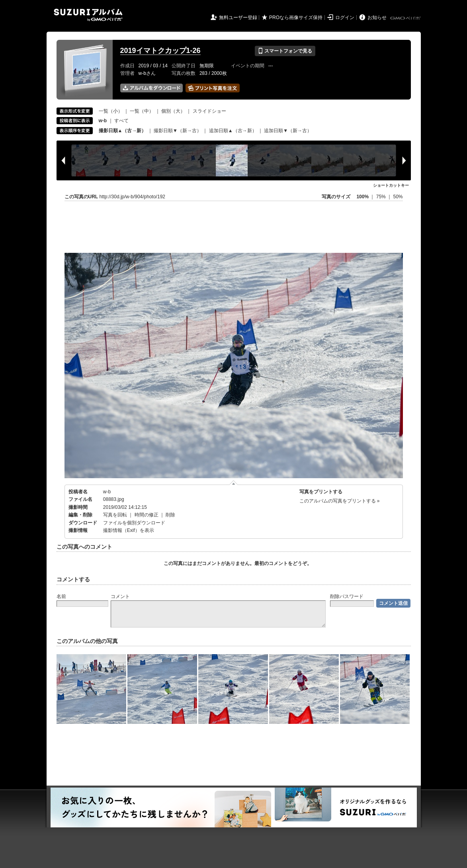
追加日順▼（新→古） (288, 131)
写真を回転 (115, 515)
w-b (107, 492)
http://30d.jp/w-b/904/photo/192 (132, 197)
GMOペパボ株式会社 (406, 18)
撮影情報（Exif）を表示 (129, 530)
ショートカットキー (391, 185)
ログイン (345, 18)
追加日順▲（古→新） (233, 131)
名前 (61, 596)
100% (362, 197)
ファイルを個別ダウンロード (134, 523)
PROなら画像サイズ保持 (296, 18)
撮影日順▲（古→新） (123, 131)
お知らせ (377, 18)
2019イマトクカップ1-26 (160, 51)
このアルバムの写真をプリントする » (340, 501)
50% (398, 197)
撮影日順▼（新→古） (178, 131)
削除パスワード (347, 596)
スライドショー (209, 111)
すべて (121, 121)
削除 (170, 515)
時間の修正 (147, 515)
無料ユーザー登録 (238, 18)
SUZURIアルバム (88, 15)
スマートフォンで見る (285, 51)
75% (382, 197)
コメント (120, 596)
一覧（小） (111, 111)
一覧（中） (142, 111)
